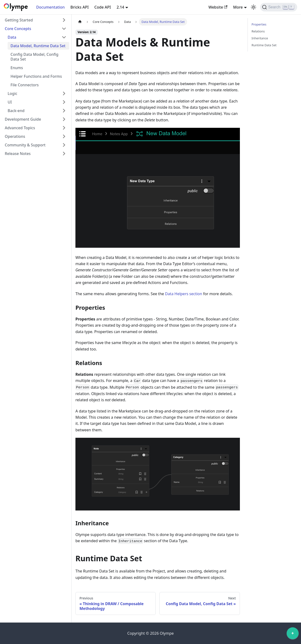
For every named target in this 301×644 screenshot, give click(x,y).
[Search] (279, 7)
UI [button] (10, 102)
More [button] (238, 7)
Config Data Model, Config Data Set (34, 57)
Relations (258, 31)
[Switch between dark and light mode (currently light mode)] (253, 7)
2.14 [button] (120, 7)
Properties (259, 24)
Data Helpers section (184, 294)
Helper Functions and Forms (36, 76)
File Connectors (25, 85)
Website (218, 7)
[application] (293, 634)
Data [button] (12, 37)
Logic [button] (12, 93)
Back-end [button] (16, 111)
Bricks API (79, 7)
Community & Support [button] (25, 145)
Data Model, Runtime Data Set (38, 46)
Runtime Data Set (264, 45)
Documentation (50, 7)
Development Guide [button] (23, 119)
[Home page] (80, 22)
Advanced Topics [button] (20, 128)
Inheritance (260, 38)
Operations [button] (15, 136)
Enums (17, 68)
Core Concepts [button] (18, 29)
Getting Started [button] (19, 20)
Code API (103, 7)
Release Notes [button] (18, 154)
